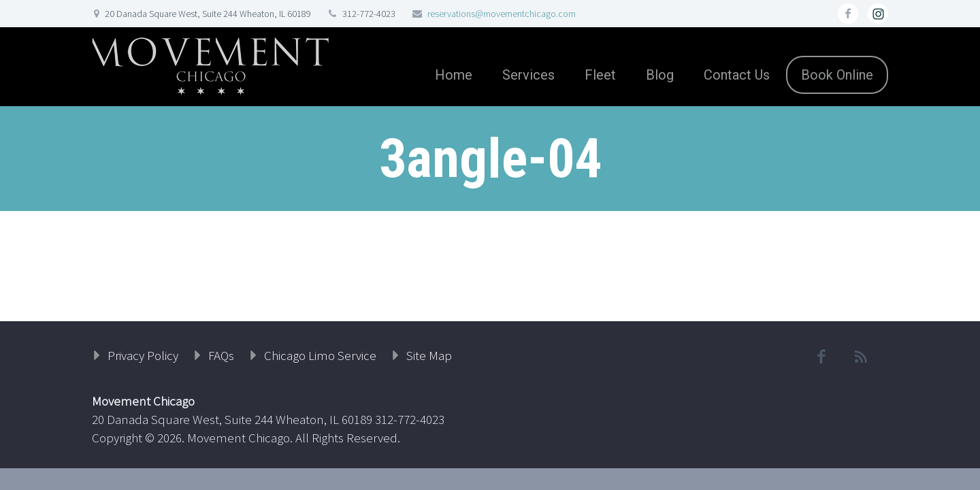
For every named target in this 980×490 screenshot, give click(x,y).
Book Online (837, 75)
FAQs (221, 355)
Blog (660, 75)
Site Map (429, 355)
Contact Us (737, 75)
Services (528, 75)
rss (878, 14)
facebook (848, 14)
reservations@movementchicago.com (502, 14)
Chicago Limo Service (320, 355)
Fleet (600, 75)
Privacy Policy (143, 355)
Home (454, 75)
